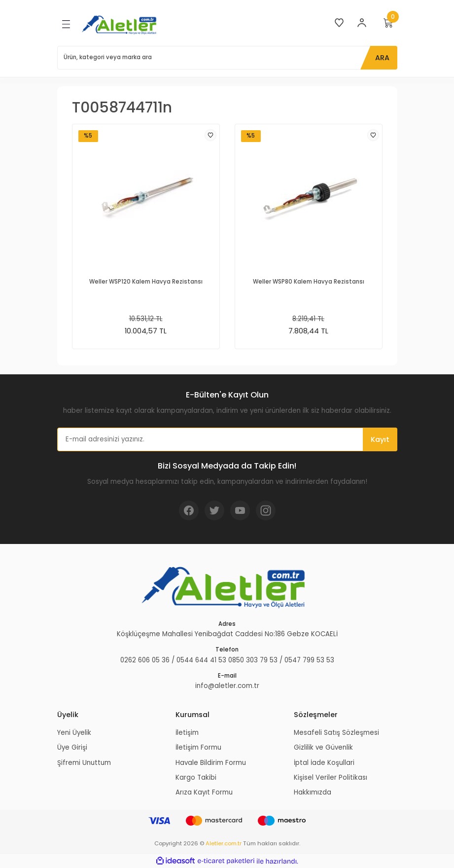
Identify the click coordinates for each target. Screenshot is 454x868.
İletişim (187, 733)
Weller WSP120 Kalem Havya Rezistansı (146, 282)
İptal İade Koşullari (324, 763)
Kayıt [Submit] (380, 439)
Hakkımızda (313, 792)
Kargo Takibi (196, 778)
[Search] (227, 58)
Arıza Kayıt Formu (204, 792)
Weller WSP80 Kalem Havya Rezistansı (309, 282)
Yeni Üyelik (74, 733)
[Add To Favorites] (210, 135)
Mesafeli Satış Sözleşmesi (336, 733)
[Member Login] (362, 23)
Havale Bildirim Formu (211, 763)
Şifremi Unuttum (84, 763)
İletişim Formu (198, 747)
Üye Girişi (72, 747)
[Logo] (121, 24)
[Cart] (388, 23)
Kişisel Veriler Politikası (331, 778)
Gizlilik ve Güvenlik (323, 747)
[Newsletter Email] (227, 439)
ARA (382, 58)
